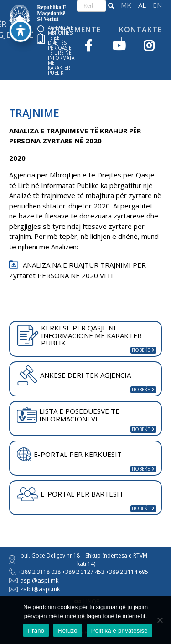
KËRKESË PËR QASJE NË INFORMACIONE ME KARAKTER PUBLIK (79, 335)
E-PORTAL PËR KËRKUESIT (69, 455)
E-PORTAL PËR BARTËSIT (70, 494)
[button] (111, 6)
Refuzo (68, 631)
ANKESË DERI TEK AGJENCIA (74, 375)
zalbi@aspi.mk (35, 589)
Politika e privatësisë (119, 631)
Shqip (142, 5)
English (157, 5)
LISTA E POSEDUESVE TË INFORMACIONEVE (68, 415)
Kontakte (140, 30)
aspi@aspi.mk (34, 580)
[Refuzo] (160, 620)
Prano (36, 631)
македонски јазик (126, 5)
